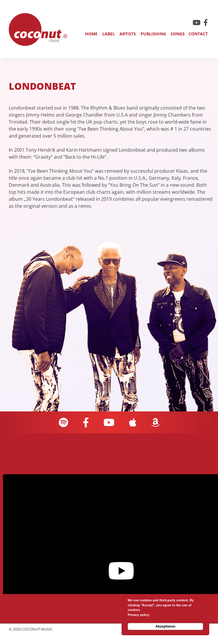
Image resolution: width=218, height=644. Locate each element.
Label (109, 34)
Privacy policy (139, 615)
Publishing (153, 34)
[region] (113, 158)
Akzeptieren (165, 626)
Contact (198, 34)
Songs (178, 34)
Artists (128, 34)
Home (91, 34)
